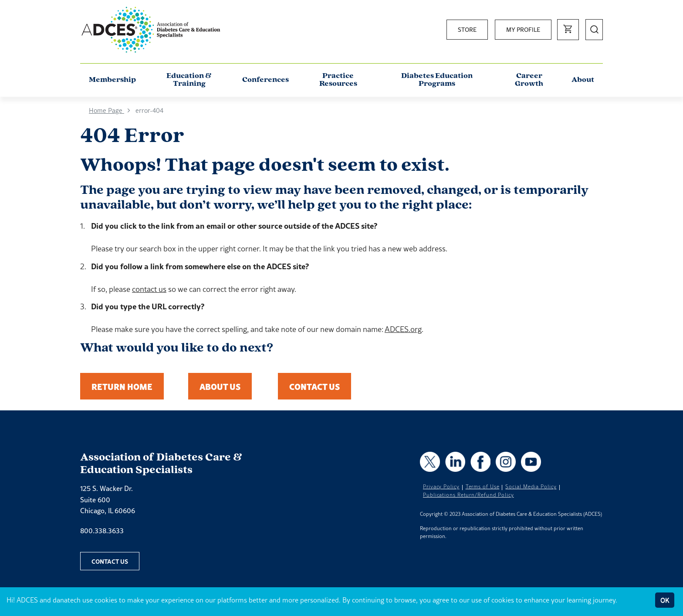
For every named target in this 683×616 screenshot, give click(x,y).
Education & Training (189, 80)
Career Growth (529, 80)
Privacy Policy (441, 487)
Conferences (265, 80)
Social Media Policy (531, 487)
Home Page (107, 110)
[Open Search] (594, 30)
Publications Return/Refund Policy (468, 495)
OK (665, 600)
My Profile (523, 30)
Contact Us (314, 386)
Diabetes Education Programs (437, 80)
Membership (112, 80)
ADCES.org (403, 329)
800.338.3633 (102, 531)
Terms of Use (483, 487)
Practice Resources (338, 80)
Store (467, 30)
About (583, 80)
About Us (220, 386)
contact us (149, 289)
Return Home (122, 386)
